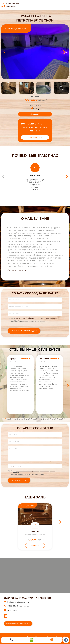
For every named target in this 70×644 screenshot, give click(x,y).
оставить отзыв (19, 480)
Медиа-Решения (56, 637)
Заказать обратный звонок (18, 624)
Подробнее (35, 545)
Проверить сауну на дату (24, 331)
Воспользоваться (35, 137)
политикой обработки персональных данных (28, 322)
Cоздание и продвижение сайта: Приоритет (18, 637)
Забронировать (35, 114)
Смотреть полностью (17, 270)
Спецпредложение (16, 29)
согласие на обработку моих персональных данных (35, 318)
